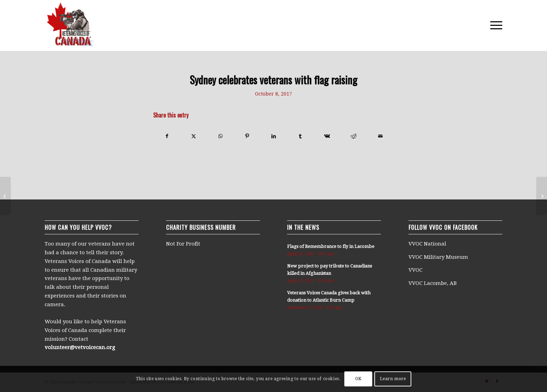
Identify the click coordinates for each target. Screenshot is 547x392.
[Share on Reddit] (354, 136)
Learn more (393, 379)
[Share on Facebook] (167, 136)
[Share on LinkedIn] (274, 136)
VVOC (415, 270)
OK (358, 379)
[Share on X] (193, 136)
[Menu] (494, 25)
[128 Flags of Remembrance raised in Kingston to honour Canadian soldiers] (542, 196)
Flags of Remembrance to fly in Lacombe (331, 246)
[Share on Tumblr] (300, 136)
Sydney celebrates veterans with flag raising (273, 80)
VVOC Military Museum (439, 257)
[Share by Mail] (381, 136)
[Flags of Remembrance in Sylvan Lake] (5, 196)
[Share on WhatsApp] (220, 136)
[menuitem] (494, 25)
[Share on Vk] (327, 136)
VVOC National (428, 244)
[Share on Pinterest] (247, 136)
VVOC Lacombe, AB (433, 283)
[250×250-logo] (70, 25)
